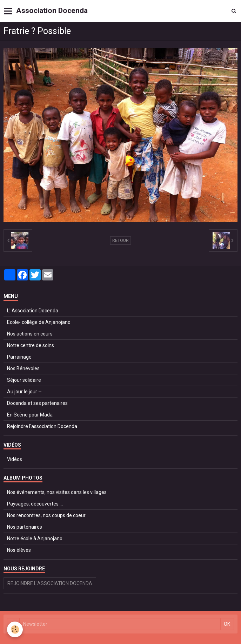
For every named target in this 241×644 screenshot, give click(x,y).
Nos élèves (19, 550)
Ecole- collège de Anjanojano (39, 322)
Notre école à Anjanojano (35, 538)
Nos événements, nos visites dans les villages (57, 492)
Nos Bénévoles (23, 368)
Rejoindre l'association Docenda (42, 426)
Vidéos (15, 459)
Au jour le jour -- (24, 392)
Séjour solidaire (24, 380)
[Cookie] (15, 629)
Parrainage (19, 357)
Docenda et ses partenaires (37, 403)
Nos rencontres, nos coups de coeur (46, 515)
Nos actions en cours (30, 334)
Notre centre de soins (31, 345)
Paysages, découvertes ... (35, 504)
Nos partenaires (25, 527)
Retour (121, 240)
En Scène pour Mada (30, 415)
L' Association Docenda (33, 311)
